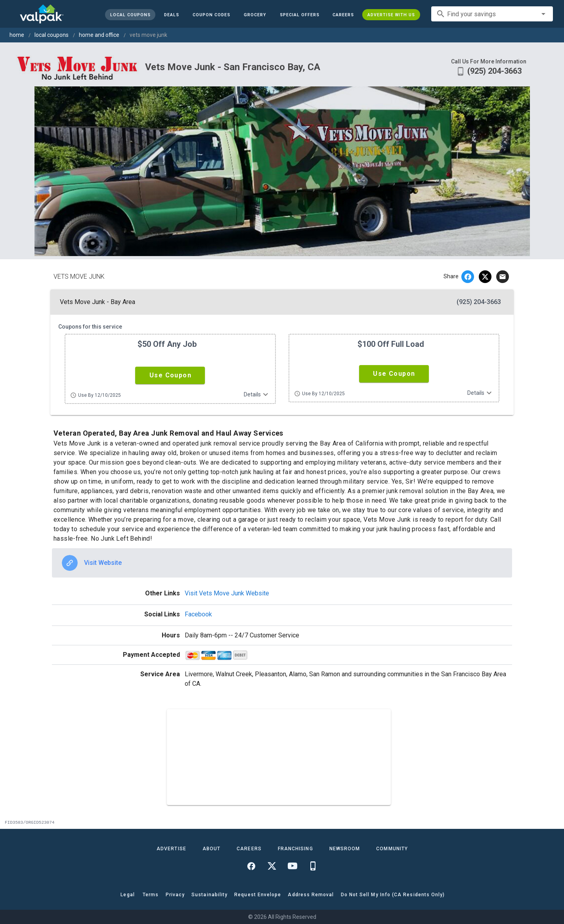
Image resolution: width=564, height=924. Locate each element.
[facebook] (468, 277)
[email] (503, 277)
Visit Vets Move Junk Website (227, 593)
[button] (299, 15)
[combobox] (492, 14)
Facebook (198, 614)
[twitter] (485, 277)
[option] (282, 563)
